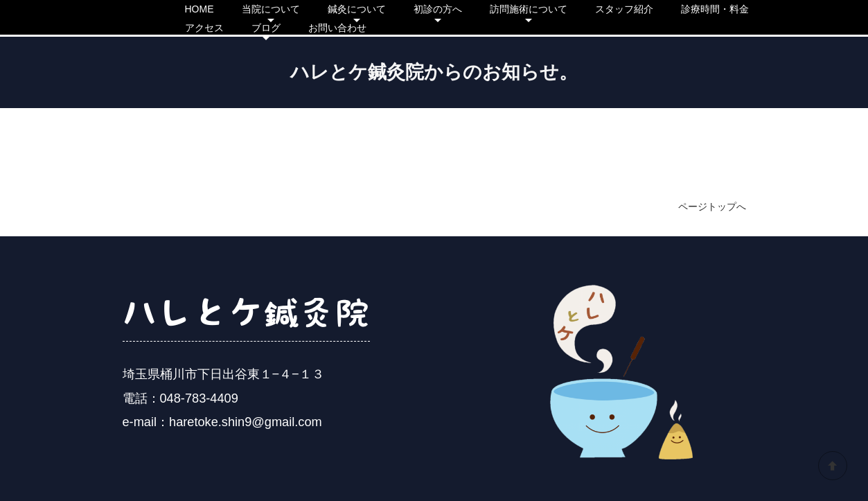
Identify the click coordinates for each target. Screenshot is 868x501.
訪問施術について (529, 9)
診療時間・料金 (715, 9)
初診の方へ (438, 9)
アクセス (204, 28)
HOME (200, 9)
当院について (271, 9)
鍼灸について (357, 9)
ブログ (266, 28)
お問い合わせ (337, 28)
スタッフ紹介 (624, 9)
